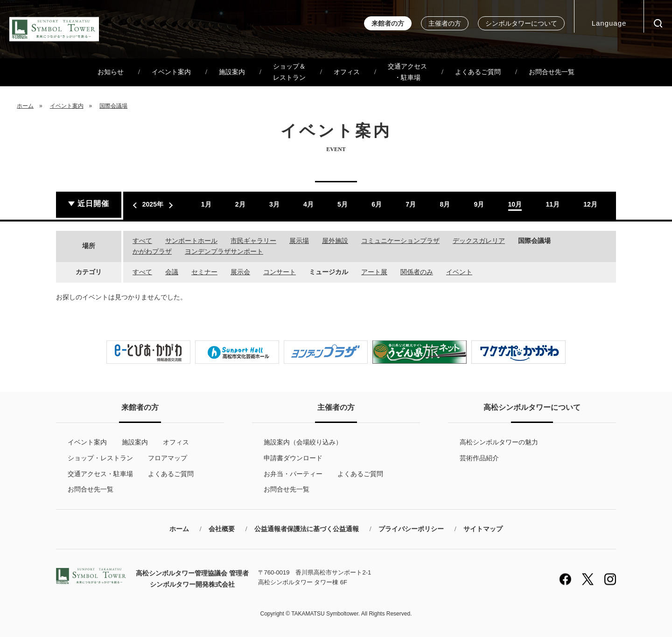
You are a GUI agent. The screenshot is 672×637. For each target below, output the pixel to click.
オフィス (347, 72)
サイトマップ (483, 529)
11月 (553, 204)
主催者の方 (445, 24)
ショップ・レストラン (100, 458)
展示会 (240, 272)
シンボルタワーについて (521, 24)
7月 (411, 204)
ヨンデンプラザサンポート (224, 251)
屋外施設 (335, 241)
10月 (515, 204)
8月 (445, 204)
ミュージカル (329, 272)
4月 (308, 204)
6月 (377, 204)
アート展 (374, 272)
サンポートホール (191, 241)
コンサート (280, 272)
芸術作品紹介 (479, 458)
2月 (240, 204)
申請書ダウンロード (293, 458)
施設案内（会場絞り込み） (303, 442)
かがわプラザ (152, 251)
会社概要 (222, 529)
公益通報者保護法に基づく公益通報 (307, 529)
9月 (479, 204)
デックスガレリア (479, 241)
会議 (172, 272)
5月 (343, 204)
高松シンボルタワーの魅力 (499, 442)
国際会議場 (113, 106)
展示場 (299, 241)
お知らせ (111, 72)
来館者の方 (388, 24)
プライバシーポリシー (411, 529)
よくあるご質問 (478, 72)
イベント (459, 272)
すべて (142, 241)
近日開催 (93, 204)
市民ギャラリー (253, 241)
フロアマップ (168, 458)
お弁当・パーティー (293, 474)
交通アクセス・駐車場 (407, 72)
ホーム (25, 106)
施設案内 (232, 72)
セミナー (204, 272)
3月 (274, 204)
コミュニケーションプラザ (400, 241)
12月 (590, 204)
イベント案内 (171, 72)
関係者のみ (417, 272)
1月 (206, 204)
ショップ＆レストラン (289, 72)
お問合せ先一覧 (552, 72)
